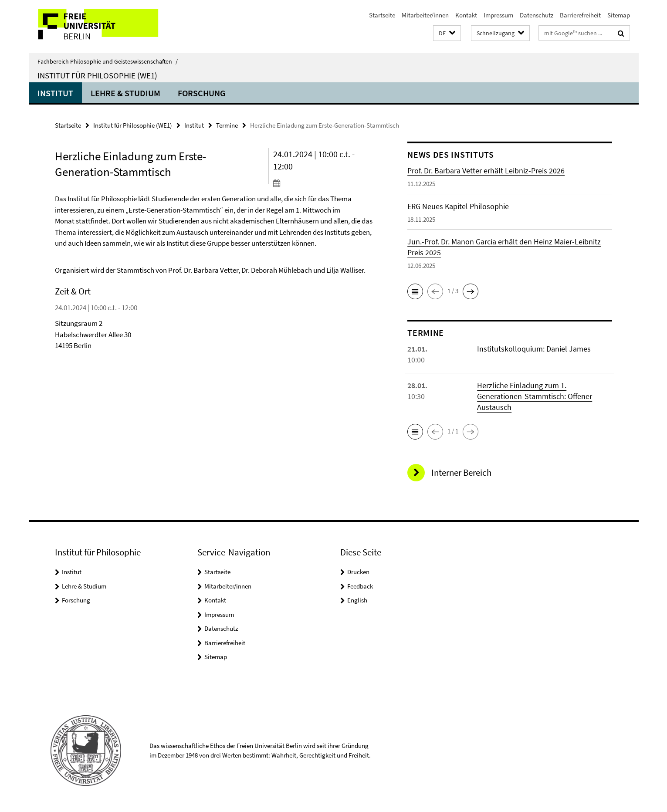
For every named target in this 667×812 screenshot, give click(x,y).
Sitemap (619, 15)
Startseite (382, 15)
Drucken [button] (358, 572)
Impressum (498, 15)
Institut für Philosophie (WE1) (97, 75)
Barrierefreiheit (580, 15)
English (357, 600)
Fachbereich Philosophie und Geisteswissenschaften (108, 61)
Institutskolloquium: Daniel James (534, 349)
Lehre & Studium (125, 93)
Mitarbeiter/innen (425, 15)
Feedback (360, 586)
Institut (55, 93)
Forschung (202, 93)
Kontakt (466, 15)
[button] (447, 33)
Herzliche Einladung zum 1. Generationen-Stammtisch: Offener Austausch (535, 396)
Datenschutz (537, 15)
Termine (227, 125)
